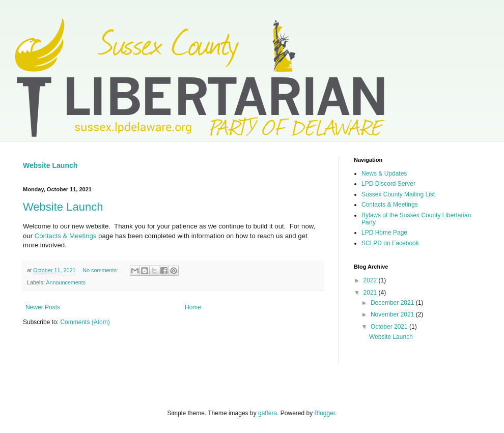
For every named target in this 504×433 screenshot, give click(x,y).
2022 (371, 280)
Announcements (66, 282)
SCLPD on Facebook (390, 243)
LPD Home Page (384, 233)
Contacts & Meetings (66, 236)
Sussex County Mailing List (398, 194)
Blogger (325, 413)
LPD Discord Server (388, 184)
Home (193, 307)
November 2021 (393, 314)
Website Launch (50, 165)
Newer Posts (43, 307)
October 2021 (390, 327)
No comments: (101, 270)
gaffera (268, 413)
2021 (371, 293)
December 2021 (393, 303)
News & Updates (384, 174)
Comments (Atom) (85, 322)
